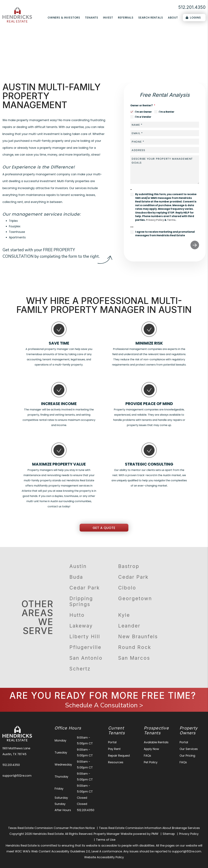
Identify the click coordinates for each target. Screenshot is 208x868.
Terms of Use (106, 840)
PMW (155, 834)
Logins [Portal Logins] (193, 18)
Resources (116, 762)
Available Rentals (156, 742)
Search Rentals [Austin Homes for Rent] (151, 18)
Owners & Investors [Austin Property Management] (64, 18)
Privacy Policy (155, 220)
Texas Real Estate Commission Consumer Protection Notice (51, 828)
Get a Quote (104, 528)
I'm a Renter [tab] (167, 112)
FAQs (147, 756)
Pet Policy (151, 762)
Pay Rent (114, 749)
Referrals (126, 18)
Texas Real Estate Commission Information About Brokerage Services (149, 828)
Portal (112, 742)
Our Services (189, 749)
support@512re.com (17, 776)
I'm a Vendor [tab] (143, 117)
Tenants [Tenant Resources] (92, 18)
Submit (195, 245)
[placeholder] (165, 125)
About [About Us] (173, 18)
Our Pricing (187, 756)
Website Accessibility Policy (104, 857)
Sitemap (169, 834)
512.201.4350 (192, 7)
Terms (171, 220)
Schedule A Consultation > (104, 705)
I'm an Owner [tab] (143, 112)
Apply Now (151, 749)
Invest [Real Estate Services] (108, 18)
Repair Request (119, 756)
